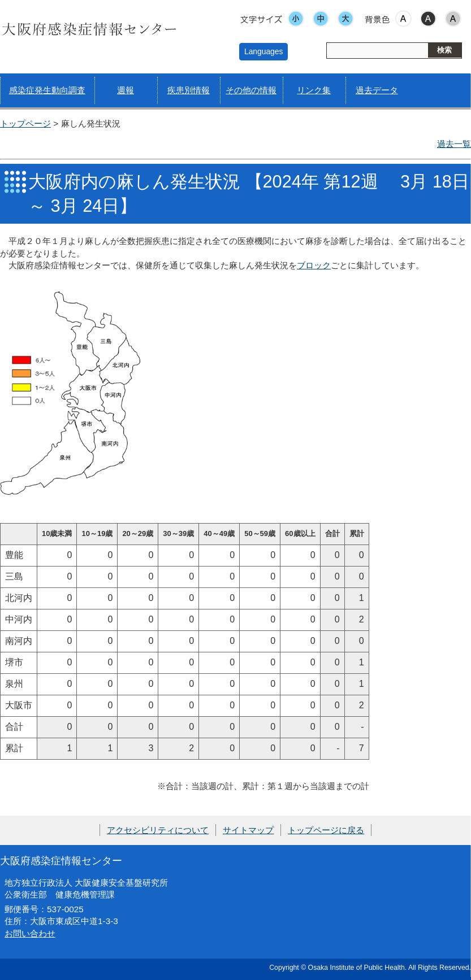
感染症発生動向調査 (47, 90)
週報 (126, 90)
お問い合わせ (30, 933)
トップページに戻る (326, 830)
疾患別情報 (189, 90)
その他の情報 (251, 90)
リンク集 (314, 90)
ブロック (314, 265)
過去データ (377, 90)
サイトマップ (248, 830)
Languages (263, 51)
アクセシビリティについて (158, 830)
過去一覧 (454, 144)
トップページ (25, 123)
